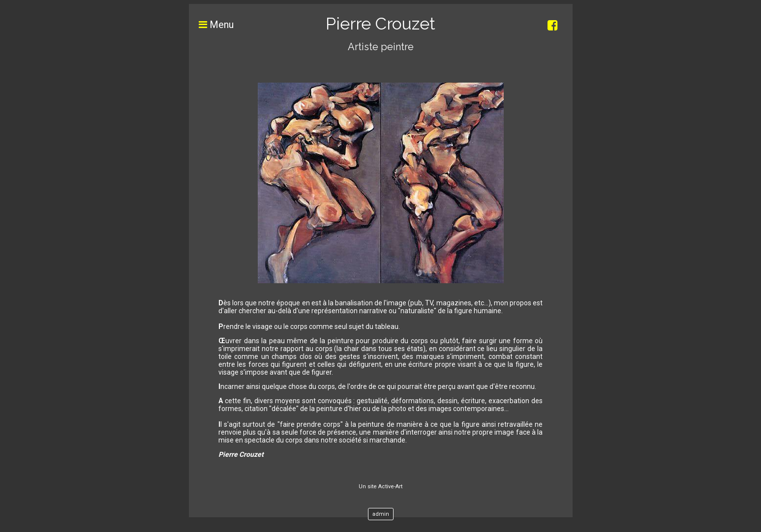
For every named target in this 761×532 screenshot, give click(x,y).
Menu (211, 25)
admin (381, 514)
